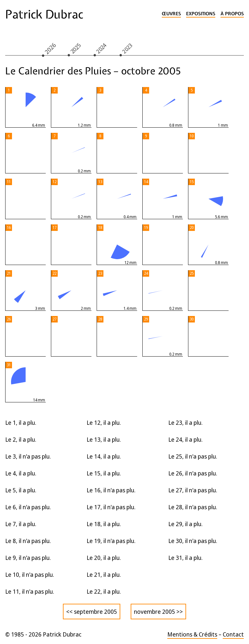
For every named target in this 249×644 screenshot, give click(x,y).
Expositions (201, 14)
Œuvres (171, 14)
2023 (127, 48)
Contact (233, 634)
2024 (101, 48)
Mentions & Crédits (192, 634)
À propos (232, 14)
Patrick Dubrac (44, 14)
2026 (50, 48)
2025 (76, 48)
